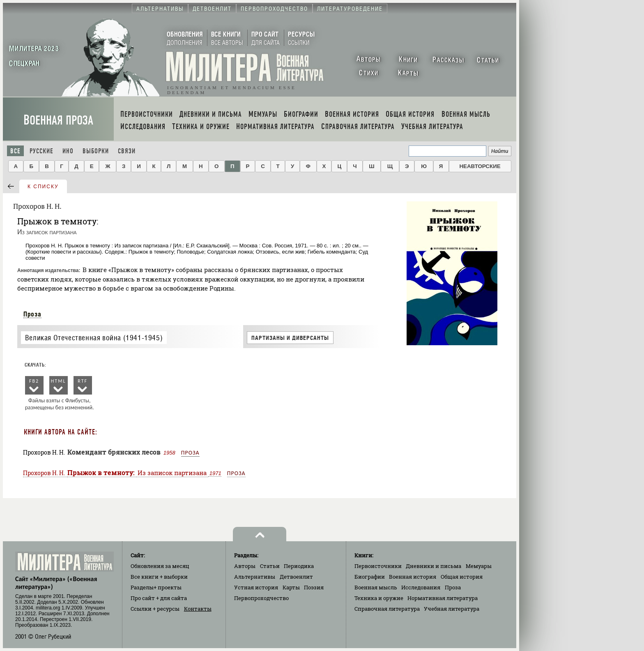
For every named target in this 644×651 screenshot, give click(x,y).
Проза (32, 314)
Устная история (256, 587)
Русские (41, 151)
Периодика (299, 566)
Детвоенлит (296, 577)
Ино (68, 151)
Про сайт (159, 598)
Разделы (156, 587)
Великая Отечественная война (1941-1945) (94, 338)
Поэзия (314, 587)
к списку (43, 187)
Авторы (245, 566)
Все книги (159, 577)
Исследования (421, 587)
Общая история (462, 577)
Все (15, 151)
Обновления (160, 566)
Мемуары (479, 566)
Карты (291, 587)
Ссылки (155, 609)
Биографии (370, 577)
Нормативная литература (443, 598)
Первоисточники (378, 566)
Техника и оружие (379, 598)
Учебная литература (452, 609)
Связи (127, 151)
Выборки (96, 151)
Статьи (270, 566)
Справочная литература (387, 609)
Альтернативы (255, 577)
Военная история (413, 577)
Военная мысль (376, 587)
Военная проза (58, 120)
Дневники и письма (434, 566)
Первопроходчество (261, 598)
